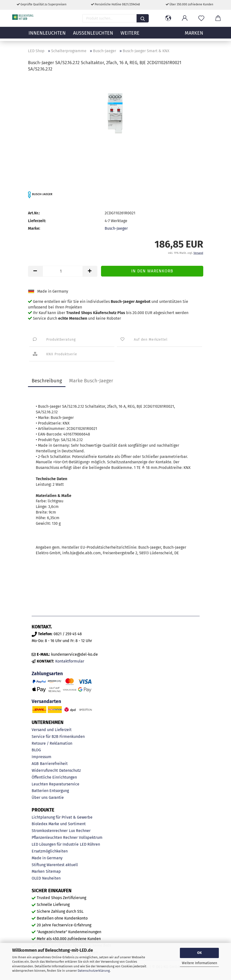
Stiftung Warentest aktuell (55, 865)
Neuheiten (51, 878)
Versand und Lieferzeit (52, 730)
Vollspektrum (91, 837)
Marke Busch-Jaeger (91, 381)
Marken (38, 871)
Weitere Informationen (199, 963)
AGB (35, 764)
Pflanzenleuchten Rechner (55, 837)
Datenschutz (70, 770)
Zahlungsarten (47, 674)
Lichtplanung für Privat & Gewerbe (62, 817)
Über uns (40, 797)
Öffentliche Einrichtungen (54, 777)
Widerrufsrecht (45, 770)
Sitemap (53, 871)
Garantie (56, 797)
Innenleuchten (47, 35)
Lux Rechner (80, 831)
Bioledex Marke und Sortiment (59, 824)
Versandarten (46, 701)
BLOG (36, 750)
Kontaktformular (70, 661)
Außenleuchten (93, 35)
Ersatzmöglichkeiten (50, 851)
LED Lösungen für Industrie (55, 844)
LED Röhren (90, 844)
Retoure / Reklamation (52, 743)
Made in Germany (47, 858)
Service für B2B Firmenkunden (58, 737)
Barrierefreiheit (54, 764)
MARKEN (194, 35)
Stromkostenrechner (50, 831)
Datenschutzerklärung (94, 971)
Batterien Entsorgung (50, 791)
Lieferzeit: (37, 221)
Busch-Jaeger (116, 228)
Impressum (42, 757)
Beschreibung (47, 381)
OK (199, 953)
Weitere (130, 35)
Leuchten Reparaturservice (55, 784)
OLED (36, 878)
